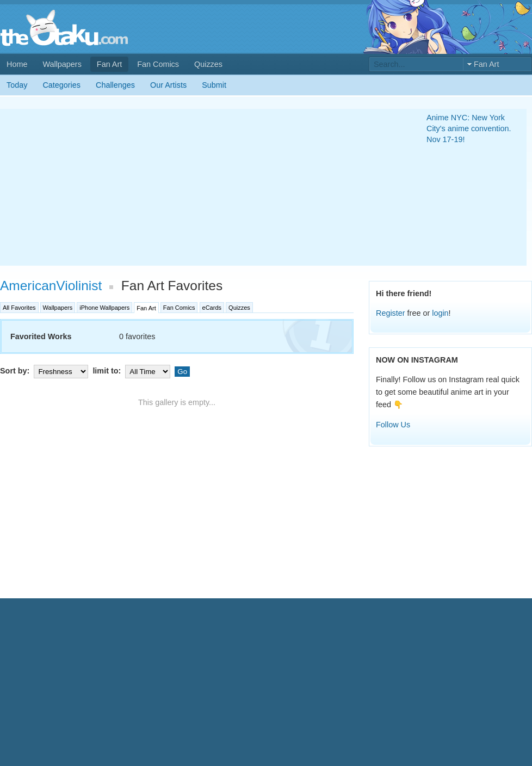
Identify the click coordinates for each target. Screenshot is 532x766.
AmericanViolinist (51, 286)
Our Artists (168, 85)
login (440, 313)
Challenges (115, 85)
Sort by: (45, 371)
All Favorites (19, 308)
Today (17, 85)
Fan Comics (158, 64)
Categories (61, 85)
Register (391, 313)
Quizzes (208, 64)
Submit (214, 85)
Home (17, 64)
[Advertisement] (189, 187)
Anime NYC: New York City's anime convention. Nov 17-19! (469, 128)
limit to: (132, 371)
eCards (212, 308)
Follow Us (393, 425)
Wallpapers (62, 64)
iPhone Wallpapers (104, 308)
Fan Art (109, 64)
